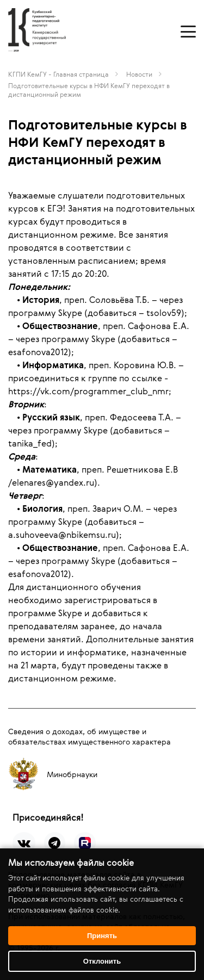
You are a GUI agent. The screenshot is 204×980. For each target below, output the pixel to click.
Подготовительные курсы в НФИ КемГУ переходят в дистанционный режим (89, 90)
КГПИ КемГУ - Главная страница (58, 74)
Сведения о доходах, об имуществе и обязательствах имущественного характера (89, 736)
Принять (102, 936)
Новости (139, 74)
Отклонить (102, 961)
